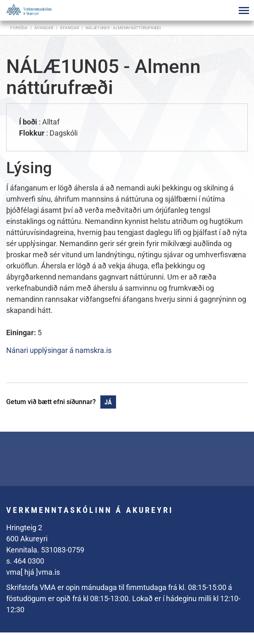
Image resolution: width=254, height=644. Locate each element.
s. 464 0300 (25, 561)
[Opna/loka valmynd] (244, 10)
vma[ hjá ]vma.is (33, 572)
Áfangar (69, 28)
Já (108, 402)
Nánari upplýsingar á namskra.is (59, 350)
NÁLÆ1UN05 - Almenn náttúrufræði (123, 28)
